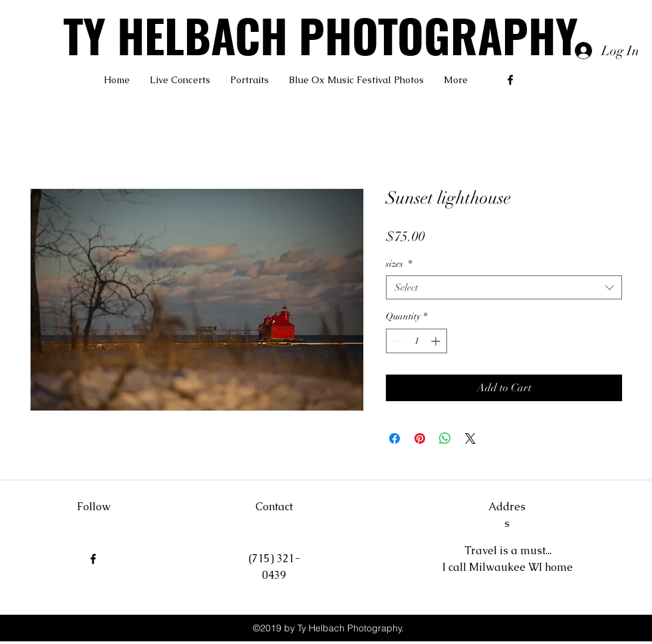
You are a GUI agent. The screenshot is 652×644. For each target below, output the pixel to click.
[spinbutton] (416, 341)
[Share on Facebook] (395, 438)
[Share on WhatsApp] (445, 438)
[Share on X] (470, 438)
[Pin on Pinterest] (420, 438)
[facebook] (510, 80)
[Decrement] (396, 341)
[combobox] (504, 288)
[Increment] (437, 341)
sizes (399, 264)
